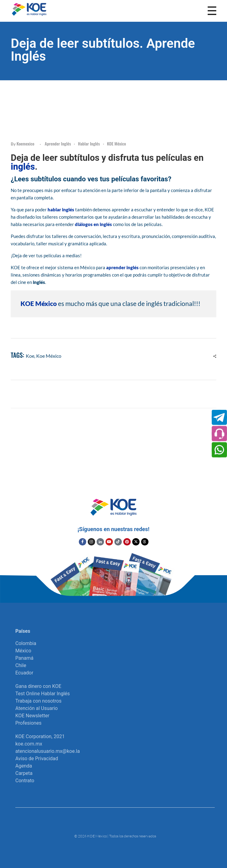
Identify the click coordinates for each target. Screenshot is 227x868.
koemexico (25, 143)
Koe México (49, 356)
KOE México (117, 143)
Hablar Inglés (89, 143)
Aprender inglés (58, 143)
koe (30, 356)
